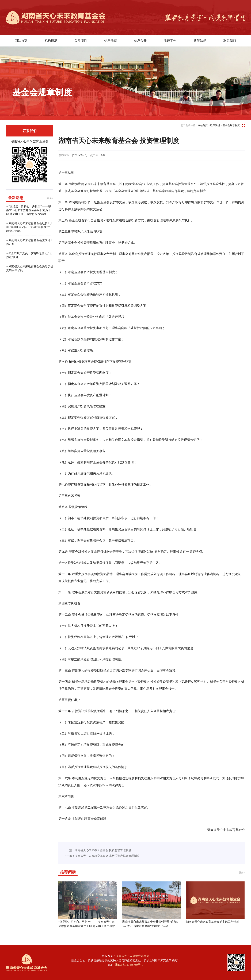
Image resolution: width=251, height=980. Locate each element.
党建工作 (170, 41)
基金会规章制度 (231, 125)
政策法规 (200, 41)
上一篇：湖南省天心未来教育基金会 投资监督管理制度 (97, 850)
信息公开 (140, 41)
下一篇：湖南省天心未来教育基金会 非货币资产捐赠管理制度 (102, 856)
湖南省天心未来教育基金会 (132, 956)
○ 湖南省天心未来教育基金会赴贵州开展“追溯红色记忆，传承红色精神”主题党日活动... (30, 227)
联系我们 (230, 41)
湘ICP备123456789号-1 (129, 965)
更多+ (50, 198)
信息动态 (111, 41)
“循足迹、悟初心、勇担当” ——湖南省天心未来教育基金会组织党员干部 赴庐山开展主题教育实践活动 (87, 926)
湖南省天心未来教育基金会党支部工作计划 (212, 922)
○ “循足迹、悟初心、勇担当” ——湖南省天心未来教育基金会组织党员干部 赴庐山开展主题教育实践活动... (28, 210)
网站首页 (21, 41)
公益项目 (81, 41)
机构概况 (51, 41)
